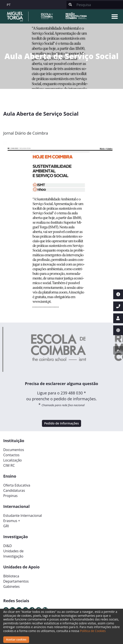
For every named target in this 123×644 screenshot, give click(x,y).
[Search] (98, 5)
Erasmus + (12, 521)
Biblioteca (11, 576)
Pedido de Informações (61, 423)
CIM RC (9, 465)
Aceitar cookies (16, 639)
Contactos (11, 455)
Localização (12, 460)
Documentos (14, 450)
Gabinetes (11, 587)
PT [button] (9, 5)
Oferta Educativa (17, 485)
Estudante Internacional (23, 516)
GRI (6, 526)
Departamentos (16, 581)
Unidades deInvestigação (13, 554)
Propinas (10, 496)
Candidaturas (14, 490)
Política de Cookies (93, 631)
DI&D (7, 546)
